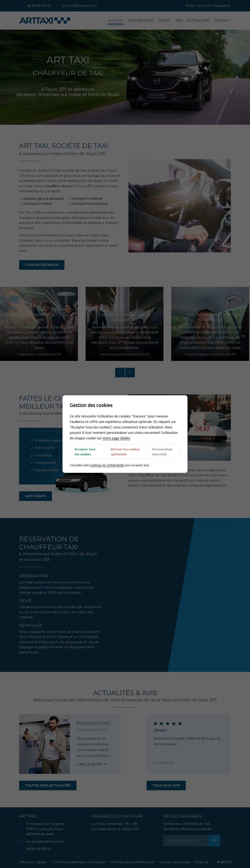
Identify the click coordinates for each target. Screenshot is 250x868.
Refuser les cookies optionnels (125, 452)
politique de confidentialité (107, 465)
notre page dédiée (116, 438)
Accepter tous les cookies (85, 452)
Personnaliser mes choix (162, 452)
